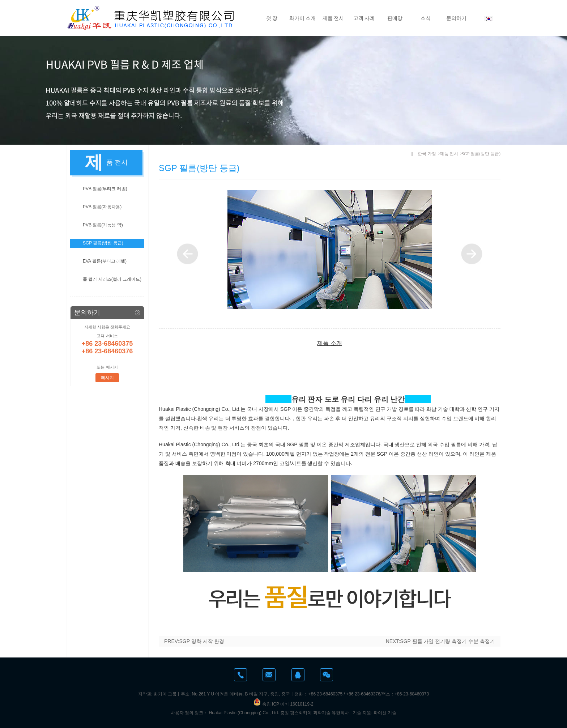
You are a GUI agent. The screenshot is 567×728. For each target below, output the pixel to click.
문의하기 (456, 18)
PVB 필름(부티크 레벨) (105, 189)
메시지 (107, 378)
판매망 (395, 18)
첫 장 (272, 18)
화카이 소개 (303, 18)
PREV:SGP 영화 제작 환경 (194, 641)
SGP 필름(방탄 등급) (103, 243)
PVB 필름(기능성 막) (103, 225)
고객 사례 (364, 18)
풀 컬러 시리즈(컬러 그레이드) (112, 279)
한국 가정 (427, 154)
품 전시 (117, 162)
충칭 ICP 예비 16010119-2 (283, 704)
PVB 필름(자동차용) (102, 207)
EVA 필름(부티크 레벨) (105, 261)
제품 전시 (333, 18)
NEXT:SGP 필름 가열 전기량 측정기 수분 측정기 (440, 641)
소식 (426, 18)
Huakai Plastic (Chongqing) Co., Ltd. (244, 713)
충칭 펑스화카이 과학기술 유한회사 (315, 713)
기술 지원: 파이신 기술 (374, 713)
